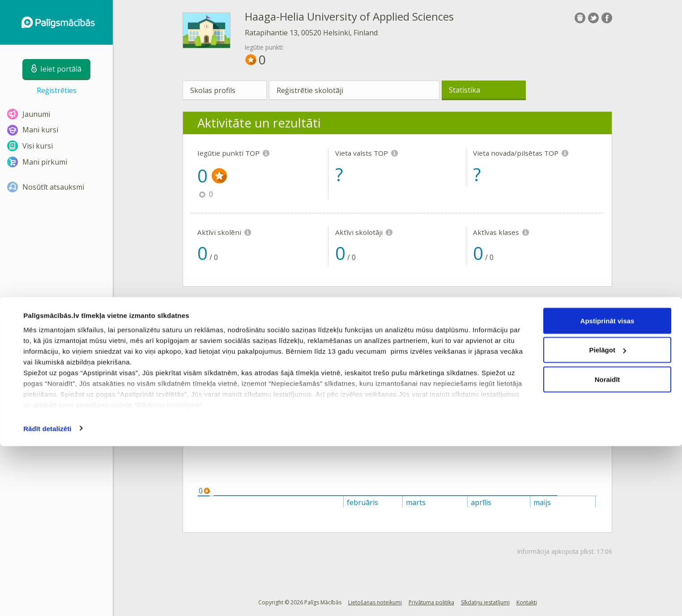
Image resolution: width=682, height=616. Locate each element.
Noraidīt (607, 549)
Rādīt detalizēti (47, 598)
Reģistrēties (57, 90)
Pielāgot (608, 520)
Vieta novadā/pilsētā (400, 348)
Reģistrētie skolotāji (310, 90)
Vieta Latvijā (306, 348)
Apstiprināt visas (607, 491)
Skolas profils (213, 90)
